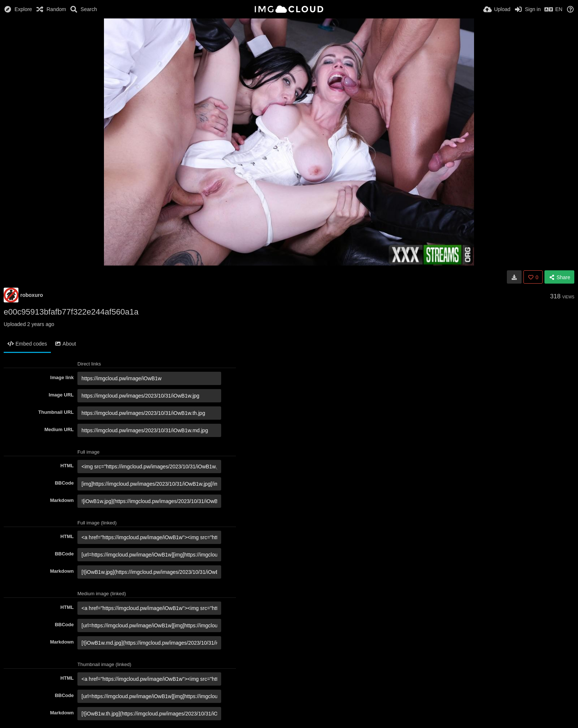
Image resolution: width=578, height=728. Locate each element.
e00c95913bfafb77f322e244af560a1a (71, 312)
